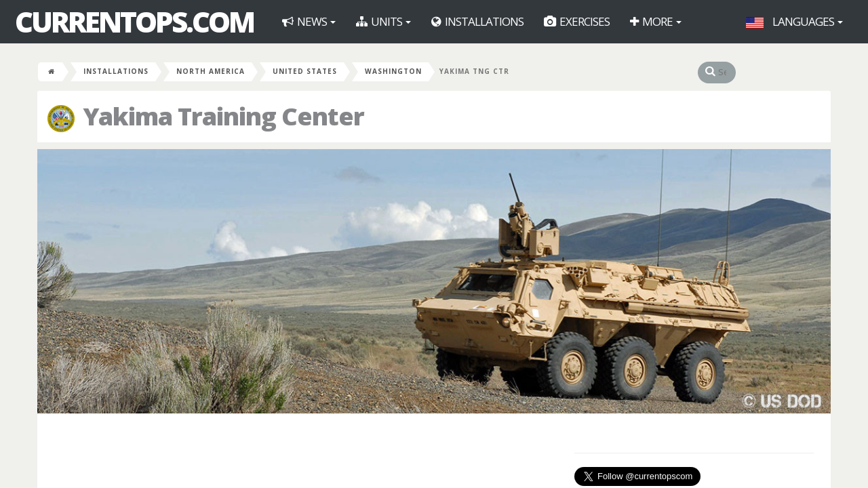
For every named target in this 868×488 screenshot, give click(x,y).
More (656, 21)
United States (305, 71)
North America (211, 71)
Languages (794, 21)
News (309, 21)
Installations (477, 21)
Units (383, 21)
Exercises (577, 21)
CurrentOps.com (134, 22)
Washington (393, 71)
